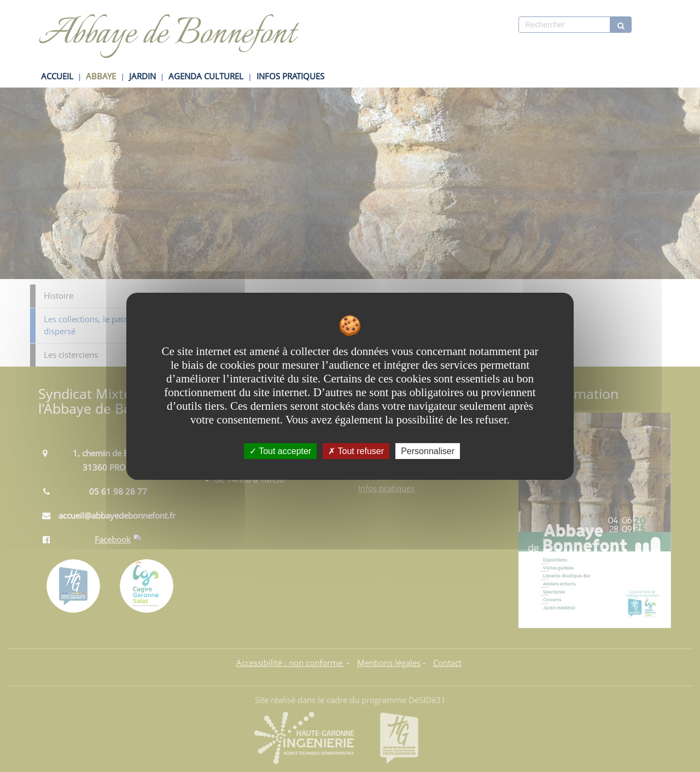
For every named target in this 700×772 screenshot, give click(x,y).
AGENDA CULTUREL (206, 76)
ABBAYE (101, 76)
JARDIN (142, 76)
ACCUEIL (57, 76)
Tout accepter (280, 451)
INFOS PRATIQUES (290, 76)
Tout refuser (356, 451)
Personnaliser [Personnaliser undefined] (428, 451)
